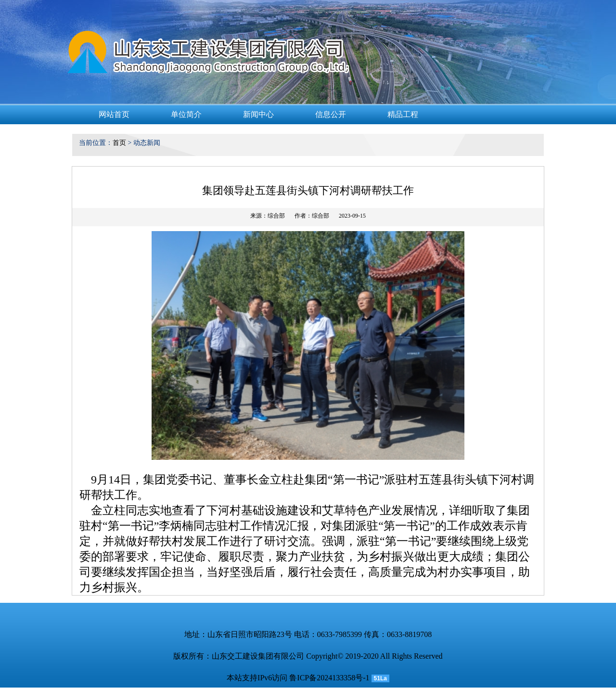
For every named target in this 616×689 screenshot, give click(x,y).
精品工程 (403, 114)
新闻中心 (258, 114)
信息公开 (331, 114)
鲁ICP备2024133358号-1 (329, 678)
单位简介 (186, 114)
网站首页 (114, 114)
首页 (119, 143)
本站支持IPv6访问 (257, 678)
